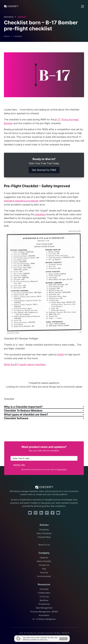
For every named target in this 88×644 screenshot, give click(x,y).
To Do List (44, 597)
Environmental (44, 576)
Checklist (22, 17)
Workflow (44, 600)
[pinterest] (47, 513)
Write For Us (44, 545)
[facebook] (53, 513)
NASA (61, 355)
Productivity (44, 604)
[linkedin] (41, 513)
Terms (40, 636)
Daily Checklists (44, 533)
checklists (40, 214)
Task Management (44, 608)
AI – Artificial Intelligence (44, 619)
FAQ (44, 569)
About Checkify (44, 561)
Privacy (48, 636)
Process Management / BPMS (44, 612)
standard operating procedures (21, 201)
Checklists (44, 530)
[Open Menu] (83, 6)
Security (44, 573)
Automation (44, 615)
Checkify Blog (44, 537)
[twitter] (30, 513)
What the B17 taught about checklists (25, 364)
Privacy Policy (62, 470)
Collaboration (44, 593)
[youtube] (58, 513)
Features (44, 558)
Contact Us (44, 565)
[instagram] (36, 513)
